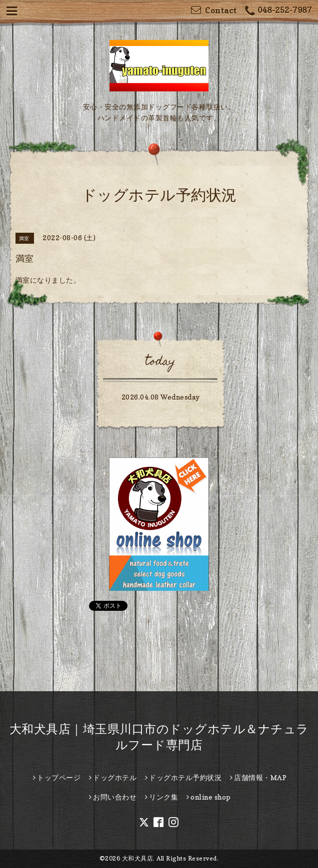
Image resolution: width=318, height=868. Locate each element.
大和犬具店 (138, 858)
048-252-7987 (278, 11)
